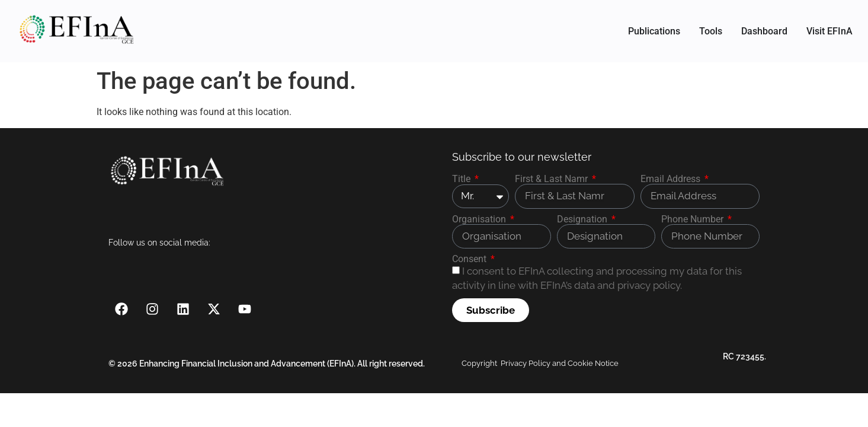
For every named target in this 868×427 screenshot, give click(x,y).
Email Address (672, 179)
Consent (470, 259)
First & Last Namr (552, 179)
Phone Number (694, 219)
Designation (583, 219)
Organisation (480, 219)
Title (462, 179)
